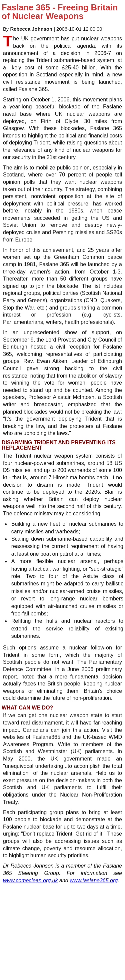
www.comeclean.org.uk (30, 880)
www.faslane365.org (94, 880)
